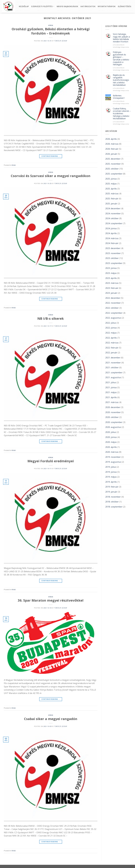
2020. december (113, 407)
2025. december (113, 159)
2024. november (113, 213)
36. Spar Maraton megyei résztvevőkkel (51, 600)
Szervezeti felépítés (43, 6)
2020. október (112, 417)
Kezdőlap (24, 6)
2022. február (112, 348)
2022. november (113, 303)
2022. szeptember (114, 313)
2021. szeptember (114, 373)
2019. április (111, 482)
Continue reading (51, 156)
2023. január (111, 293)
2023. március (112, 283)
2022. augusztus (113, 318)
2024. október (112, 218)
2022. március (112, 343)
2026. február (112, 149)
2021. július (111, 382)
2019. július (111, 467)
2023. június (111, 268)
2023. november (113, 253)
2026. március (112, 144)
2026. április (111, 139)
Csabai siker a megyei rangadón (51, 719)
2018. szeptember (114, 507)
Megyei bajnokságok (67, 6)
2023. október (112, 258)
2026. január (111, 154)
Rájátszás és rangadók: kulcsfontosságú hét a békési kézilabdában (121, 80)
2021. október (112, 367)
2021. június (111, 387)
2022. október (112, 308)
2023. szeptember (114, 263)
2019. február (112, 487)
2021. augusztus (113, 377)
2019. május (111, 477)
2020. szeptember (114, 422)
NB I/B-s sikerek (51, 318)
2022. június (111, 328)
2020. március (112, 452)
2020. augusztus (113, 427)
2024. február (112, 243)
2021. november (113, 363)
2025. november (113, 164)
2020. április (111, 447)
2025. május (111, 184)
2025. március (112, 194)
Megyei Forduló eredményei (51, 461)
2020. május (111, 442)
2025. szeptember (114, 174)
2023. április (111, 278)
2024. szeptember (114, 223)
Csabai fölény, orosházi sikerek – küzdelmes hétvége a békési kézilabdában (122, 114)
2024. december (113, 208)
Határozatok (88, 6)
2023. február (112, 288)
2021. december (113, 358)
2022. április (111, 338)
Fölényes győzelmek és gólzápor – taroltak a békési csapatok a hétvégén (121, 58)
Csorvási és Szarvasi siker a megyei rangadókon (51, 176)
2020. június (111, 437)
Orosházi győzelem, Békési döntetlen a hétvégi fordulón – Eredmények (51, 31)
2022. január (111, 353)
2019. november (113, 457)
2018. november (113, 497)
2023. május (111, 273)
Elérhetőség (125, 6)
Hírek (51, 25)
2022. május (111, 333)
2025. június (111, 179)
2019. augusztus (113, 462)
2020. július (111, 432)
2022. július (111, 323)
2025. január (111, 204)
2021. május (111, 392)
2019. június (111, 472)
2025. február (112, 199)
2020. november (113, 412)
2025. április (111, 189)
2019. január (111, 492)
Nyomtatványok (107, 6)
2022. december (113, 298)
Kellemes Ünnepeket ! (119, 97)
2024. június (111, 228)
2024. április (111, 233)
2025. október (112, 169)
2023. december (113, 248)
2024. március (112, 238)
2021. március (112, 402)
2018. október (112, 502)
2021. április (111, 397)
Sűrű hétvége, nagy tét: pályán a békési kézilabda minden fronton (121, 38)
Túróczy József (61, 41)
